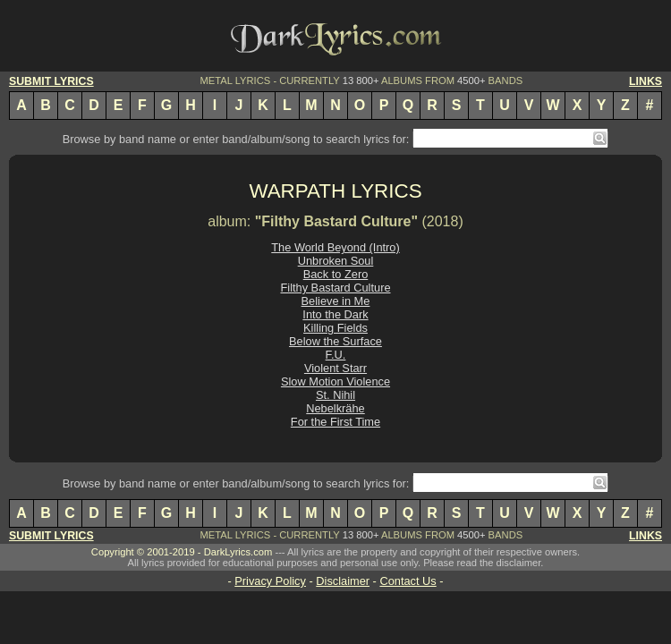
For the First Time (335, 422)
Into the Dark (335, 314)
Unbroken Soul (336, 261)
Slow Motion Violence (335, 381)
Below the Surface (335, 341)
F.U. (336, 355)
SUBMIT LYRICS (51, 81)
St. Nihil (335, 395)
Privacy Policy (270, 581)
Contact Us (408, 581)
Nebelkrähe (335, 408)
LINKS (646, 81)
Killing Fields (335, 328)
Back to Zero (336, 274)
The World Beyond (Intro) (335, 247)
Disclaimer (343, 581)
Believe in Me (336, 301)
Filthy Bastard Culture (335, 288)
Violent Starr (335, 368)
